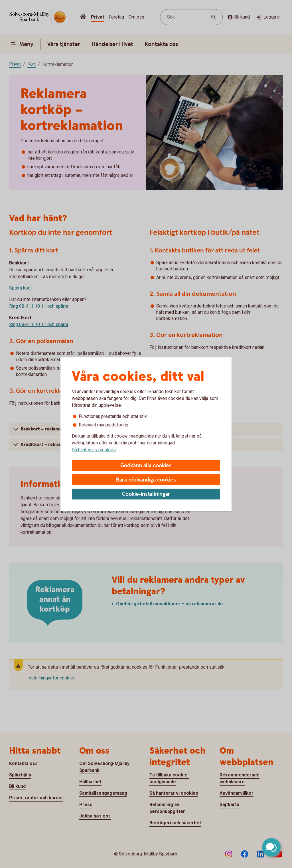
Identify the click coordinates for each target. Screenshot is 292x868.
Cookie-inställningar (146, 494)
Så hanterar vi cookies (94, 450)
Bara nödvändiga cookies (146, 480)
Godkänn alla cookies (146, 466)
